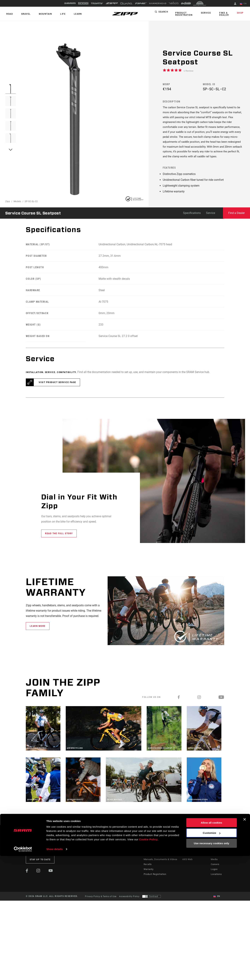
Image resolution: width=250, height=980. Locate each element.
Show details (55, 973)
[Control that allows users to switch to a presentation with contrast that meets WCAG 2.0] (152, 906)
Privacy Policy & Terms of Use (101, 906)
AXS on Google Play (193, 864)
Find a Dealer (223, 14)
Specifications (192, 223)
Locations (216, 884)
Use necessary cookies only (211, 967)
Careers (215, 874)
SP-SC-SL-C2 (31, 211)
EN (245, 4)
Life (55, 14)
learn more (38, 636)
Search (164, 13)
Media (214, 869)
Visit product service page (57, 392)
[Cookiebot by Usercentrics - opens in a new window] (23, 973)
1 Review (189, 71)
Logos (214, 879)
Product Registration (183, 14)
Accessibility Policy (129, 906)
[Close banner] (245, 943)
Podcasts (133, 864)
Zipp (8, 211)
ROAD (9, 14)
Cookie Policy (148, 963)
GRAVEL (23, 14)
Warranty (149, 879)
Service (207, 13)
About (214, 860)
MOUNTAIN (40, 14)
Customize (212, 957)
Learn (68, 14)
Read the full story (59, 544)
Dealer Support (152, 864)
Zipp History (218, 864)
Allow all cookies (212, 947)
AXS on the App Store (194, 860)
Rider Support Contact (156, 860)
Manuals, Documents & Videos (160, 869)
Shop (241, 13)
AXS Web (187, 869)
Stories (132, 860)
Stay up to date (40, 870)
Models (17, 211)
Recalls (148, 874)
